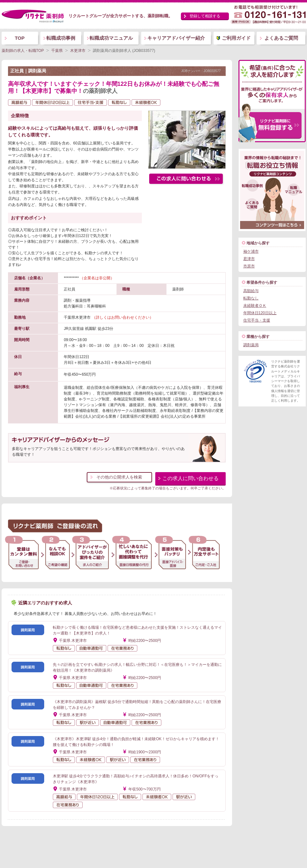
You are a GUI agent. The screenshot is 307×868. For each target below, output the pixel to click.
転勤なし (251, 298)
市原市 (249, 266)
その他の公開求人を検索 (119, 477)
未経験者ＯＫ (255, 306)
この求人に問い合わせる (190, 478)
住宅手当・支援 (257, 320)
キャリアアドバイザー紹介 (176, 38)
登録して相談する (205, 16)
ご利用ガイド (236, 38)
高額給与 (251, 291)
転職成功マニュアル (111, 38)
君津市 (249, 259)
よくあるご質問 (281, 38)
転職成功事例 (61, 38)
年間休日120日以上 (260, 313)
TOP (20, 38)
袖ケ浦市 (251, 251)
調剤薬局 (251, 345)
